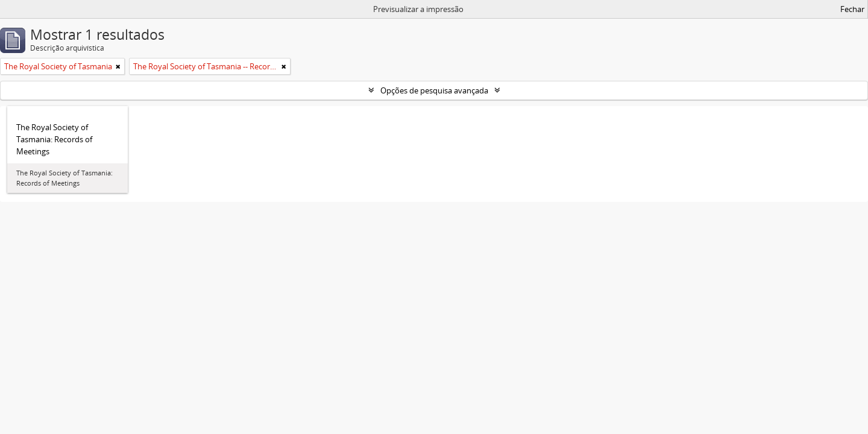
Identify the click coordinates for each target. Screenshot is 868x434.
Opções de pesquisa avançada (434, 90)
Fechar (852, 9)
